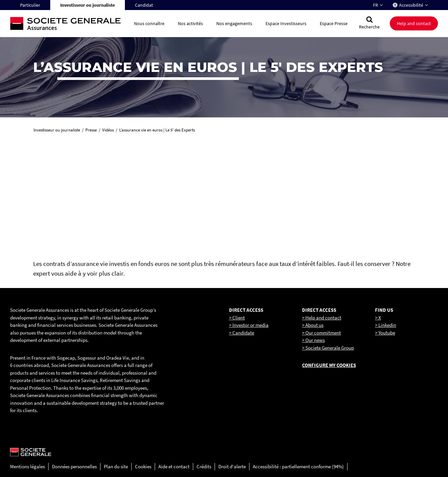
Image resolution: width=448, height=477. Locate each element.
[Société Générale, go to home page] (69, 24)
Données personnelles (74, 466)
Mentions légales (27, 466)
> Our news (313, 340)
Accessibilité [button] (411, 5)
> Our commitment (321, 333)
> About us (313, 325)
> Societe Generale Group (328, 348)
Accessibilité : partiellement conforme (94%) (298, 466)
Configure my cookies (329, 365)
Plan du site (116, 466)
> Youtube (385, 333)
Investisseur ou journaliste (88, 5)
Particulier (30, 5)
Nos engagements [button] (234, 23)
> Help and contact (322, 318)
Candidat (144, 5)
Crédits (204, 466)
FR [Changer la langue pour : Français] (376, 5)
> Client (237, 318)
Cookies (143, 466)
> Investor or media (249, 325)
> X (378, 318)
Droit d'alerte (232, 466)
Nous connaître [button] (149, 23)
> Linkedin (386, 325)
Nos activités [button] (190, 23)
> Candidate (242, 333)
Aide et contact (174, 466)
